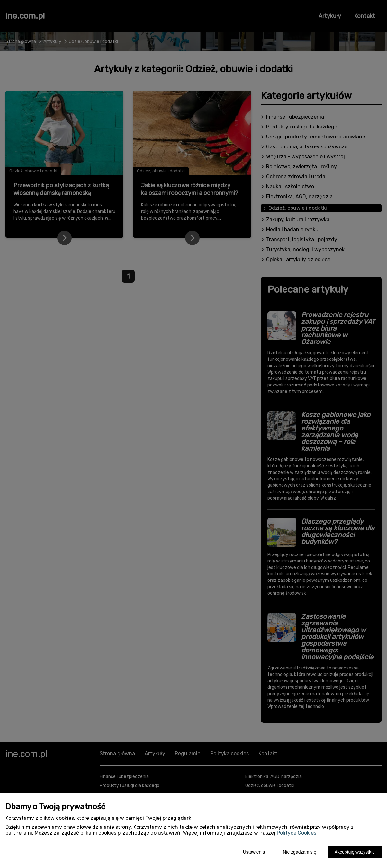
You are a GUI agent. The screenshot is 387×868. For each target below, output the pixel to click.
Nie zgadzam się (300, 852)
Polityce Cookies (297, 833)
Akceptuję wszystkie (355, 852)
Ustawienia (254, 852)
